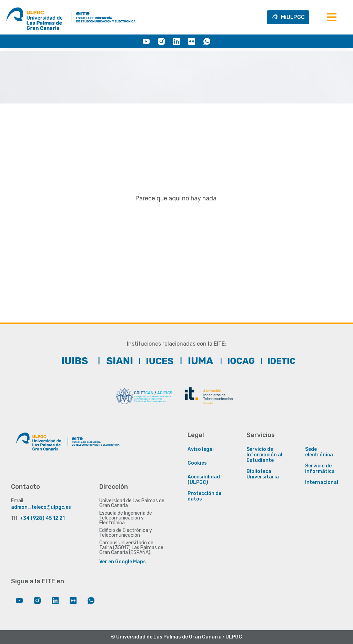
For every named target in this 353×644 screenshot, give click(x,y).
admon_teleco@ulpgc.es (41, 507)
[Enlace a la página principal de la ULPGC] (39, 448)
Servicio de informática (320, 469)
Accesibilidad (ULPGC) (204, 480)
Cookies (197, 463)
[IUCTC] (156, 361)
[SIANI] (115, 361)
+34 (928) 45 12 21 (42, 518)
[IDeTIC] (278, 361)
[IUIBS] (75, 361)
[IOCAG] (238, 361)
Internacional (322, 483)
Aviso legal (201, 449)
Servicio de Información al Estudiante (264, 455)
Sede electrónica (319, 452)
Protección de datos (204, 496)
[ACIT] (209, 396)
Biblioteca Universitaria (263, 474)
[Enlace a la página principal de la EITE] (94, 448)
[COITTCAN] (144, 396)
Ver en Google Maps (123, 562)
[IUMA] (197, 361)
